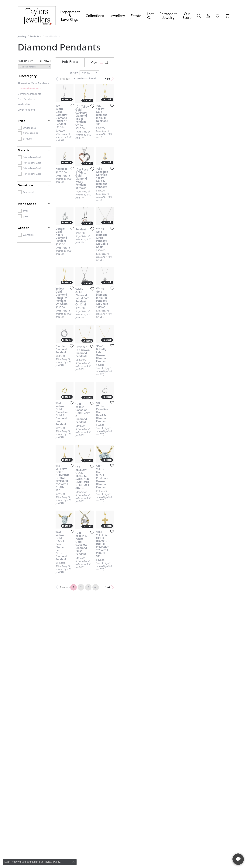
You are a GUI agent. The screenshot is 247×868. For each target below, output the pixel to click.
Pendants (34, 36)
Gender (23, 228)
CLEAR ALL (45, 61)
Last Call (150, 16)
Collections (95, 16)
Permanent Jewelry (168, 16)
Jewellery (117, 16)
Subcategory (27, 76)
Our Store (187, 16)
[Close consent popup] (74, 862)
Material (24, 150)
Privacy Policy (52, 862)
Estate (136, 16)
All (153, 715)
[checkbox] (27, 128)
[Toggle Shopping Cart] (227, 16)
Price (22, 121)
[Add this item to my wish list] (109, 144)
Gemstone (26, 185)
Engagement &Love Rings (70, 16)
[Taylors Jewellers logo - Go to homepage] (38, 16)
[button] (199, 16)
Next (223, 79)
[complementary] (220, 847)
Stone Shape (27, 204)
